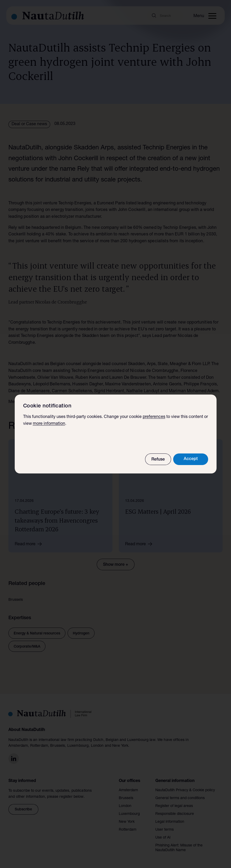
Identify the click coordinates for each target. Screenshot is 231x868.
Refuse (158, 460)
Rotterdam (128, 827)
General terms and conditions (180, 796)
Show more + (116, 562)
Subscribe (23, 807)
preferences (154, 417)
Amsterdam (128, 788)
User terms (165, 827)
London (125, 804)
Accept (191, 459)
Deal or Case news (29, 124)
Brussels (126, 796)
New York (127, 819)
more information (49, 424)
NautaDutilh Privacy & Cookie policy (185, 788)
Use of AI (163, 835)
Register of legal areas (174, 804)
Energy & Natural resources (37, 631)
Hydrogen (81, 631)
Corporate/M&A (27, 644)
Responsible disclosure (175, 811)
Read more (30, 541)
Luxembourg (129, 811)
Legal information (170, 819)
